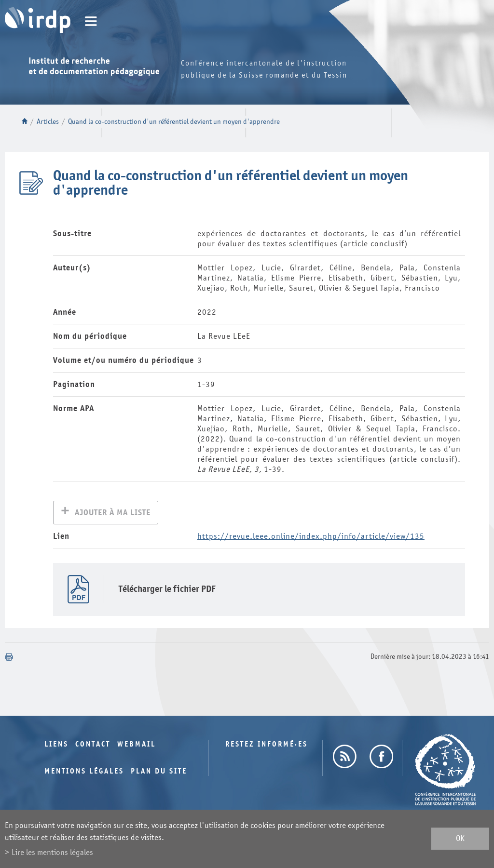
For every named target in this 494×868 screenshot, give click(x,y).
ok (460, 839)
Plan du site (159, 772)
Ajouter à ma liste (113, 514)
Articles (48, 122)
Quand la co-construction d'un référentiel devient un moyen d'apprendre (174, 122)
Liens (56, 745)
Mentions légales (84, 772)
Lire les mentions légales (52, 852)
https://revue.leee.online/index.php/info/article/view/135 (311, 537)
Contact (93, 745)
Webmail (137, 745)
